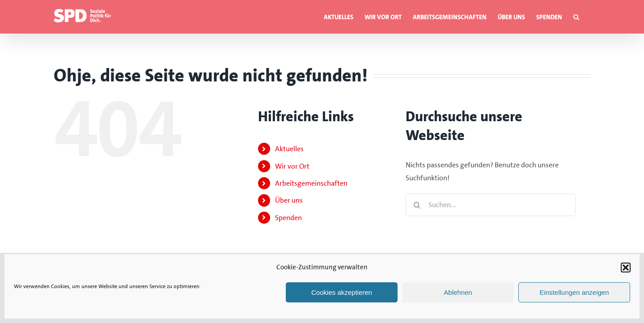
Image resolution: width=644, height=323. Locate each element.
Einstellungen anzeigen (574, 292)
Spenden (288, 218)
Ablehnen (458, 292)
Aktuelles (289, 149)
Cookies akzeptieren (342, 292)
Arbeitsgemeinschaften (311, 183)
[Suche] (417, 205)
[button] (626, 268)
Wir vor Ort (292, 166)
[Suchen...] (491, 205)
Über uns (289, 200)
